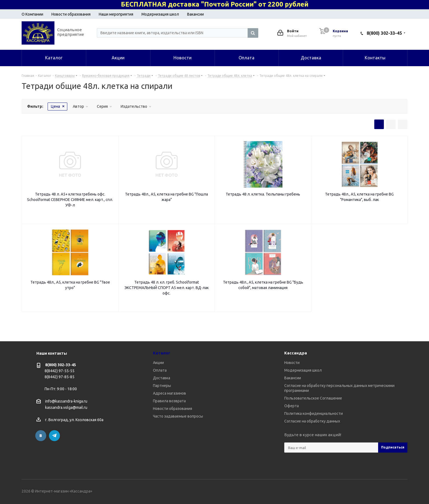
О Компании (32, 14)
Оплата (160, 370)
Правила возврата (169, 401)
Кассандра (296, 353)
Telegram (54, 436)
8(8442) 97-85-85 (60, 377)
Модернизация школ (160, 14)
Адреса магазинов (169, 393)
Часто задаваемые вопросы (178, 416)
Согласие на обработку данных (312, 421)
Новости (292, 363)
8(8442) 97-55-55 (60, 371)
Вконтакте (41, 436)
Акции (158, 363)
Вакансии (195, 14)
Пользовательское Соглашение (313, 398)
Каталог (162, 353)
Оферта (292, 406)
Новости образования (71, 14)
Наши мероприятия (116, 14)
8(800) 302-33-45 (384, 33)
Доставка (162, 378)
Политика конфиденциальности (314, 413)
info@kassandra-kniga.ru (66, 401)
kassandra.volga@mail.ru (66, 408)
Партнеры (162, 386)
